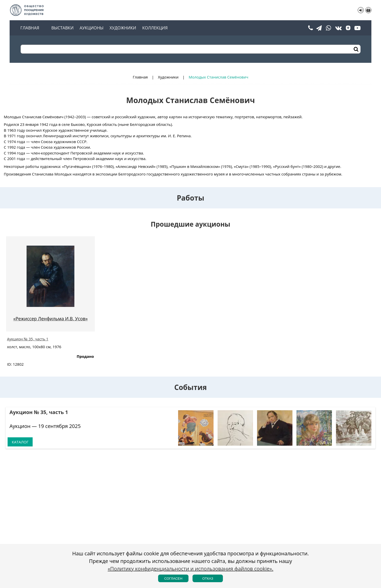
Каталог (20, 442)
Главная (30, 28)
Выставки (62, 28)
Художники (123, 28)
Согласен (173, 579)
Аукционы (92, 28)
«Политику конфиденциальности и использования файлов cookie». (191, 569)
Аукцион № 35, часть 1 (28, 339)
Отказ (208, 579)
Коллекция (155, 28)
